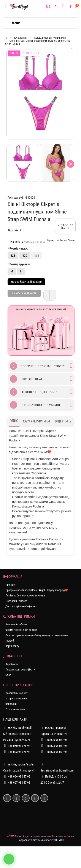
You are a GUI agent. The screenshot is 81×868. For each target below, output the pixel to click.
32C (25, 256)
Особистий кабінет (17, 693)
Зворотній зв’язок (16, 624)
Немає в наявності (24, 293)
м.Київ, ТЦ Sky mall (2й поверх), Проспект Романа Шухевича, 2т (17, 733)
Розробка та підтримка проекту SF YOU (41, 840)
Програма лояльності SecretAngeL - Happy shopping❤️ (37, 590)
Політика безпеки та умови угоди (25, 595)
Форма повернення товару (21, 630)
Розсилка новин (15, 709)
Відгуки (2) (64, 421)
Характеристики (36, 421)
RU (56, 7)
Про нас (10, 585)
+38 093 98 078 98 (19, 752)
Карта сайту (12, 646)
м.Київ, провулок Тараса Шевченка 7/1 (54, 730)
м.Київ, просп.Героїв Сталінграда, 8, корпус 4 (18, 767)
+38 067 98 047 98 (19, 783)
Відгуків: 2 (15, 230)
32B (13, 256)
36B (37, 256)
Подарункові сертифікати (20, 670)
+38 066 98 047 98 (19, 776)
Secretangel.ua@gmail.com (57, 770)
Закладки (11, 704)
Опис (14, 421)
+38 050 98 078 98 (19, 746)
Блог (8, 675)
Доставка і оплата (16, 601)
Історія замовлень (16, 698)
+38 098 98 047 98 (56, 740)
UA (48, 7)
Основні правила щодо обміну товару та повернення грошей (37, 638)
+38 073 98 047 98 (56, 746)
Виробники (12, 664)
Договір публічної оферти (21, 606)
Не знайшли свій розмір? (27, 282)
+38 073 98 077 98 (56, 752)
